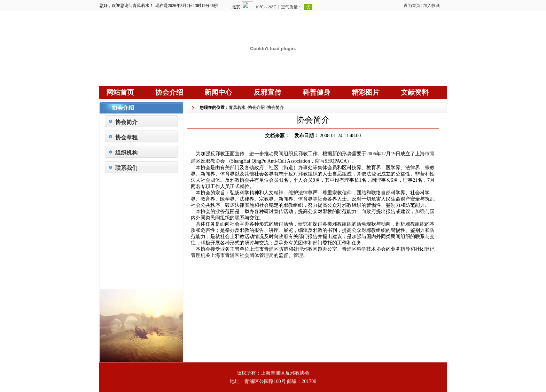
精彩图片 (366, 92)
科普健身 (317, 92)
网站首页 (120, 92)
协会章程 (126, 137)
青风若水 (237, 108)
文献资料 (415, 92)
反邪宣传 (267, 92)
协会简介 (126, 122)
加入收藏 (431, 6)
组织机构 (126, 153)
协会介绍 (169, 92)
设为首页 (412, 6)
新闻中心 (218, 92)
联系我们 (126, 168)
